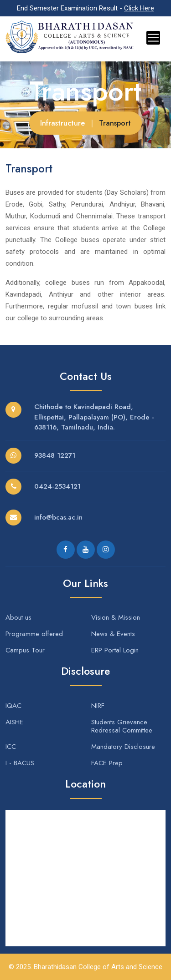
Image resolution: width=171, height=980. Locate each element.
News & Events (113, 634)
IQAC (13, 706)
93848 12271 (55, 455)
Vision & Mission (116, 617)
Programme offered (34, 634)
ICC (11, 747)
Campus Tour (25, 650)
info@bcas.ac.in (58, 517)
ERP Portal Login (115, 650)
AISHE (14, 722)
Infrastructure (62, 123)
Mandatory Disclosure (123, 747)
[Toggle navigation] (153, 38)
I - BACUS (20, 763)
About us (18, 617)
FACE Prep (107, 763)
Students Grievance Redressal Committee (122, 726)
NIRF (98, 706)
